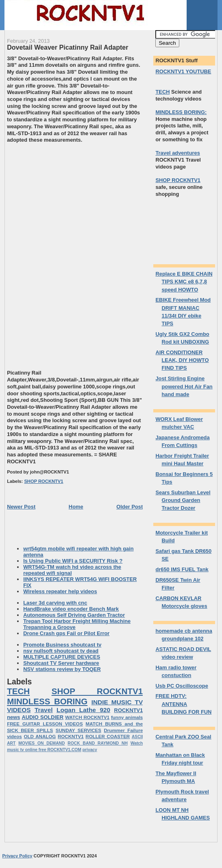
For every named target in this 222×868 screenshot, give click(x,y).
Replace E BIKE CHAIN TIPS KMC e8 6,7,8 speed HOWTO (184, 282)
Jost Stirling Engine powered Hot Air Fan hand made (184, 386)
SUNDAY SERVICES (78, 730)
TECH (18, 691)
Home (76, 507)
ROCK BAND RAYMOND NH (98, 743)
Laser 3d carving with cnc (55, 603)
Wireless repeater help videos (60, 591)
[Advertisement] (75, 201)
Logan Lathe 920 (83, 710)
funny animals (127, 717)
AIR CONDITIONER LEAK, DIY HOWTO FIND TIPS (182, 360)
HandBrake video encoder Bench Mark (71, 609)
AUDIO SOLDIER (42, 717)
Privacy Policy (17, 856)
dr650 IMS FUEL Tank (182, 569)
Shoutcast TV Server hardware (61, 663)
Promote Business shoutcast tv (62, 645)
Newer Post (21, 507)
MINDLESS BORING (47, 701)
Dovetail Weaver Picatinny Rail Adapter (67, 47)
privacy (90, 750)
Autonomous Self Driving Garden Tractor (74, 615)
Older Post (129, 507)
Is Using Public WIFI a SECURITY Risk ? (73, 561)
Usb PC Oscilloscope (182, 686)
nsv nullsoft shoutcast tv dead (61, 651)
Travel (44, 710)
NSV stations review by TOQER (62, 669)
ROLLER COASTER (108, 736)
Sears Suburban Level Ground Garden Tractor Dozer (183, 500)
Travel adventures (177, 153)
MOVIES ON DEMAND (41, 743)
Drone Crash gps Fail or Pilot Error (66, 633)
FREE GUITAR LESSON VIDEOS (45, 724)
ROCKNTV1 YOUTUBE (183, 71)
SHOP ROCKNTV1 (44, 481)
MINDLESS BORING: (181, 112)
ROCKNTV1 (71, 736)
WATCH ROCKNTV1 (87, 717)
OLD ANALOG (40, 736)
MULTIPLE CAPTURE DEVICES (62, 657)
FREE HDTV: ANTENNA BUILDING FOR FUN (183, 704)
